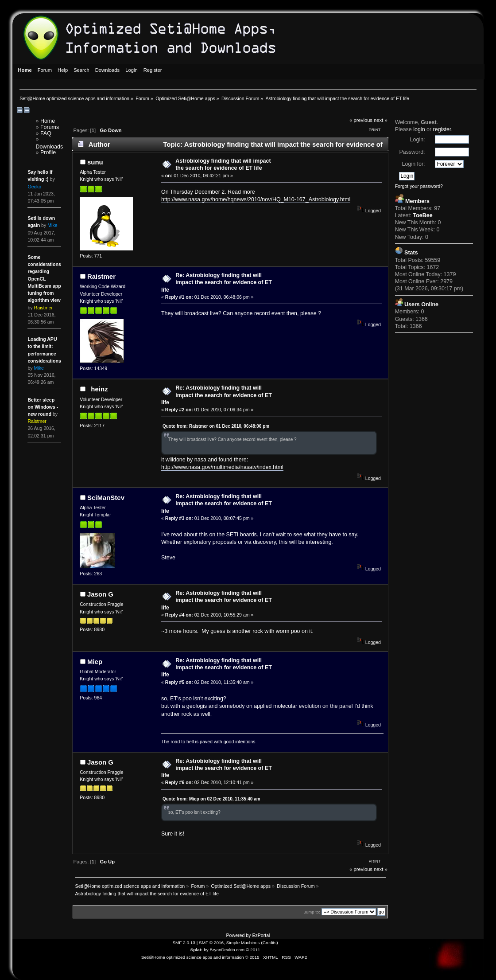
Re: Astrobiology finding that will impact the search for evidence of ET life (217, 282)
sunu (95, 162)
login (419, 129)
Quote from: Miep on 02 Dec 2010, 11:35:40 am (211, 799)
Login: (418, 140)
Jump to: (312, 912)
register (442, 129)
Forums (50, 127)
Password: (412, 152)
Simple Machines (243, 943)
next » (381, 120)
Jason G (100, 594)
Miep (95, 662)
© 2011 (253, 950)
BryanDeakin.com (227, 950)
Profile (48, 152)
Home (48, 121)
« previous (361, 120)
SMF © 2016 (211, 943)
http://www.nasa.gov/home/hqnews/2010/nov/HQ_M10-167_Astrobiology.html (256, 199)
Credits (270, 943)
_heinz (98, 389)
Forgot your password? (419, 186)
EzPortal (261, 935)
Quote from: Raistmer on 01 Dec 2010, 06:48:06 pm (216, 426)
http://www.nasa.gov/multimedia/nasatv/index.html (222, 467)
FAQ (46, 133)
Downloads (50, 147)
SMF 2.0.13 (184, 943)
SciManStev (106, 498)
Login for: (414, 164)
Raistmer (101, 276)
